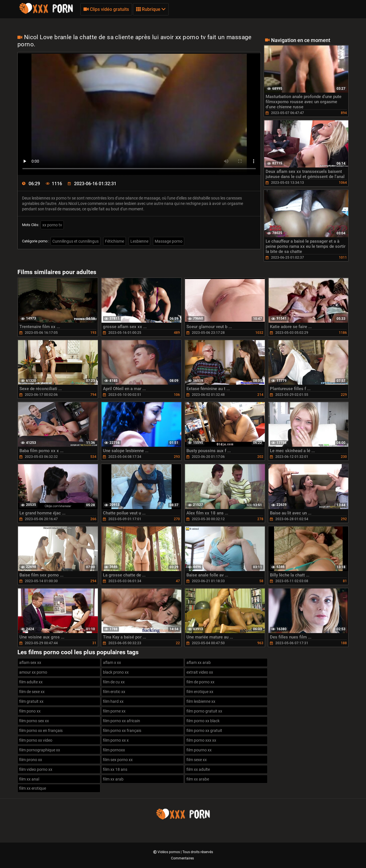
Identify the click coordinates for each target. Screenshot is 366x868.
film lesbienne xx (201, 701)
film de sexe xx (32, 692)
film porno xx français (122, 731)
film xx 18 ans (115, 769)
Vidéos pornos (169, 852)
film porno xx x (116, 740)
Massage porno (169, 241)
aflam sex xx (30, 663)
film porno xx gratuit (204, 731)
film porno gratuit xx (204, 711)
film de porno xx (200, 682)
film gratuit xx (31, 701)
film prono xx (31, 760)
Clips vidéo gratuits (106, 9)
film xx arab (113, 779)
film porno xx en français (41, 731)
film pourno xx (199, 750)
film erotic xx (114, 692)
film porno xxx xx (201, 740)
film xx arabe (198, 779)
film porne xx (114, 711)
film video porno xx (36, 769)
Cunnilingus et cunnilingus (75, 241)
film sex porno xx (118, 760)
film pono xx (30, 711)
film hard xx (113, 701)
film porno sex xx (34, 721)
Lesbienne (139, 241)
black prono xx (116, 672)
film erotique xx (200, 692)
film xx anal (29, 779)
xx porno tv (52, 225)
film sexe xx (197, 760)
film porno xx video (36, 740)
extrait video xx (200, 672)
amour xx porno (33, 672)
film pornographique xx (40, 750)
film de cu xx (114, 682)
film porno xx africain (122, 721)
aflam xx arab (199, 663)
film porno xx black (203, 721)
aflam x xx (112, 663)
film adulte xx (31, 682)
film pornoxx (114, 750)
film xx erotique (33, 788)
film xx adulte (198, 769)
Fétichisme (115, 241)
